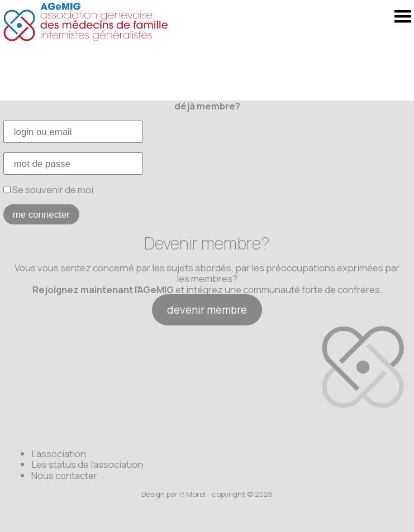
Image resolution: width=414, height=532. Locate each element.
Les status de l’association (87, 464)
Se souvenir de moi (48, 190)
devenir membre (207, 310)
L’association (59, 454)
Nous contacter (64, 475)
